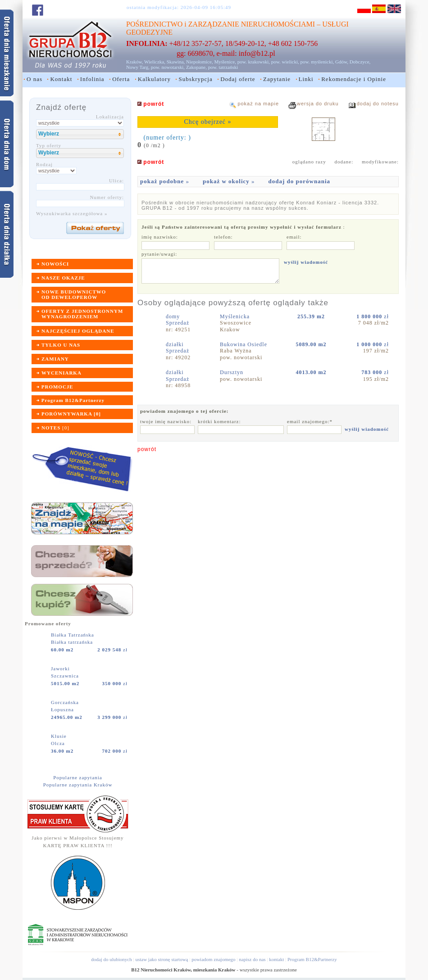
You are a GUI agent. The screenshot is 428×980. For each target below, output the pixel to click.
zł (112, 650)
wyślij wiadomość (306, 262)
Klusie (59, 736)
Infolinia (92, 79)
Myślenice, (225, 62)
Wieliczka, (155, 62)
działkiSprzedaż (178, 348)
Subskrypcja (195, 79)
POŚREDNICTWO (154, 24)
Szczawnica (65, 676)
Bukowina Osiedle (244, 344)
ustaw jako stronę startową (162, 959)
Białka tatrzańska (72, 642)
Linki (306, 79)
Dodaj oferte (238, 79)
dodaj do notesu (378, 104)
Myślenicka (236, 316)
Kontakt (61, 79)
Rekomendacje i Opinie (354, 79)
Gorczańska (66, 702)
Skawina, (176, 62)
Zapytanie (277, 79)
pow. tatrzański (223, 67)
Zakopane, (196, 67)
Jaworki (61, 668)
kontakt (276, 959)
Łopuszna (62, 709)
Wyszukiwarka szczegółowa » (72, 213)
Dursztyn (232, 372)
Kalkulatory (154, 79)
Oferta (121, 79)
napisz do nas (252, 959)
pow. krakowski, (254, 62)
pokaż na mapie (258, 104)
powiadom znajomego (213, 959)
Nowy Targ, (138, 67)
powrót (147, 449)
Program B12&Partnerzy (312, 959)
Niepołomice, (200, 62)
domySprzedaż (178, 320)
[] (55, 428)
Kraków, (134, 62)
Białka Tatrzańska (73, 635)
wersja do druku (318, 104)
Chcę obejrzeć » (207, 122)
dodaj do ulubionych (111, 959)
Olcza (58, 743)
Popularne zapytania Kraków (78, 785)
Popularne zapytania (78, 777)
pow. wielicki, (285, 62)
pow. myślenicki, (317, 62)
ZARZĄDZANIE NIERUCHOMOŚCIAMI (252, 24)
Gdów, (342, 62)
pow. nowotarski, (168, 67)
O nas (34, 79)
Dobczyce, (360, 62)
